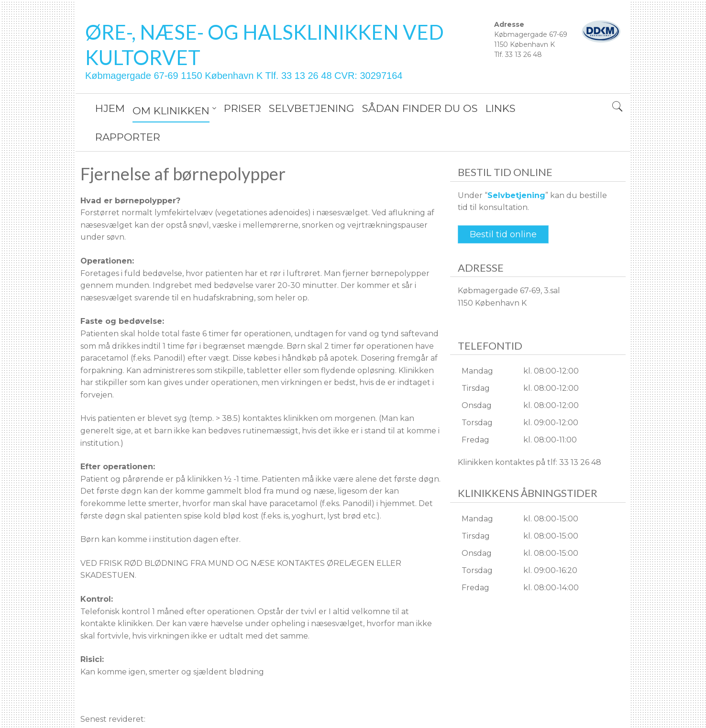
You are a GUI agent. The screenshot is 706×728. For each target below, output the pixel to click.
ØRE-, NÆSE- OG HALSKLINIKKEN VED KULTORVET (265, 45)
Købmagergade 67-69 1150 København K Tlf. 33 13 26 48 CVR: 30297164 (244, 76)
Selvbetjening (516, 167)
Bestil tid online (503, 206)
